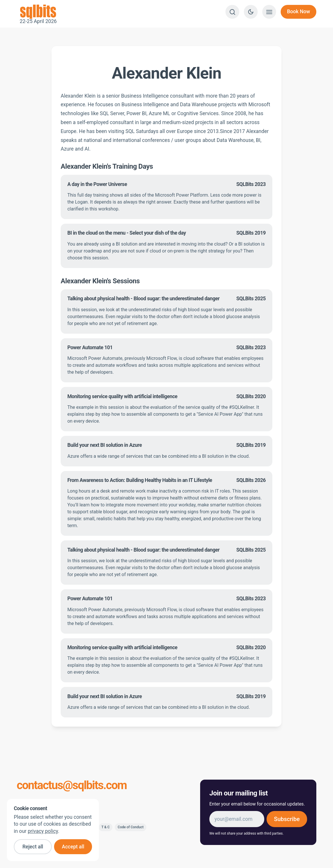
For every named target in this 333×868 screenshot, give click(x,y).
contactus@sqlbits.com (72, 785)
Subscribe (287, 819)
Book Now (298, 12)
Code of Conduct (131, 827)
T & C (106, 827)
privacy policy (43, 831)
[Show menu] (269, 12)
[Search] (232, 12)
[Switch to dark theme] (251, 12)
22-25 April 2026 (38, 12)
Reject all (33, 847)
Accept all (73, 847)
